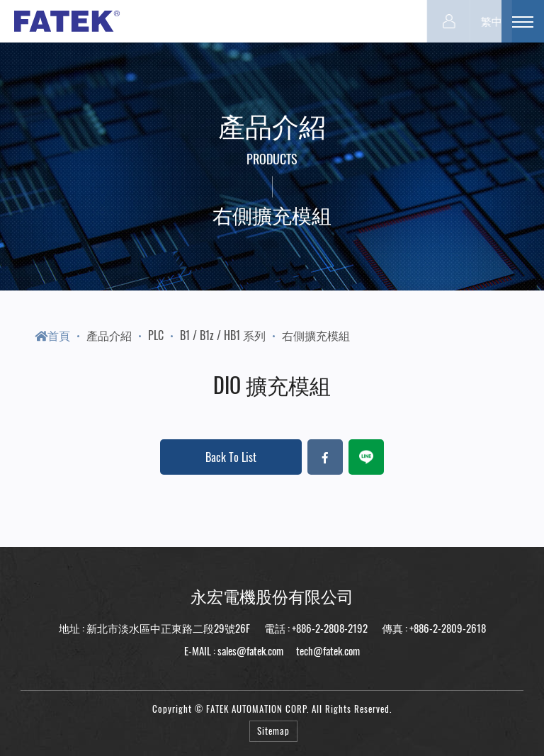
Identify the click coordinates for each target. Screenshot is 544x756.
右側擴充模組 (316, 335)
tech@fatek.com (327, 650)
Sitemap (273, 731)
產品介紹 (109, 335)
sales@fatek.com (250, 650)
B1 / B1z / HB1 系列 (223, 335)
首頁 (52, 335)
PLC (156, 335)
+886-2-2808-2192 (330, 628)
